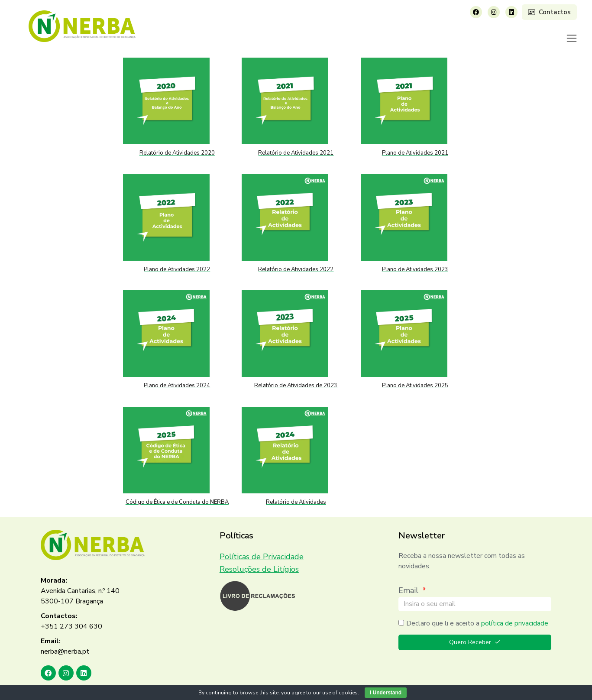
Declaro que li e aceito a (477, 612)
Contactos (549, 12)
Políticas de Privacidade (262, 546)
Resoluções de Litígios (259, 558)
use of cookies (340, 693)
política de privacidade (515, 612)
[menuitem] (256, 33)
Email (409, 580)
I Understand (386, 693)
